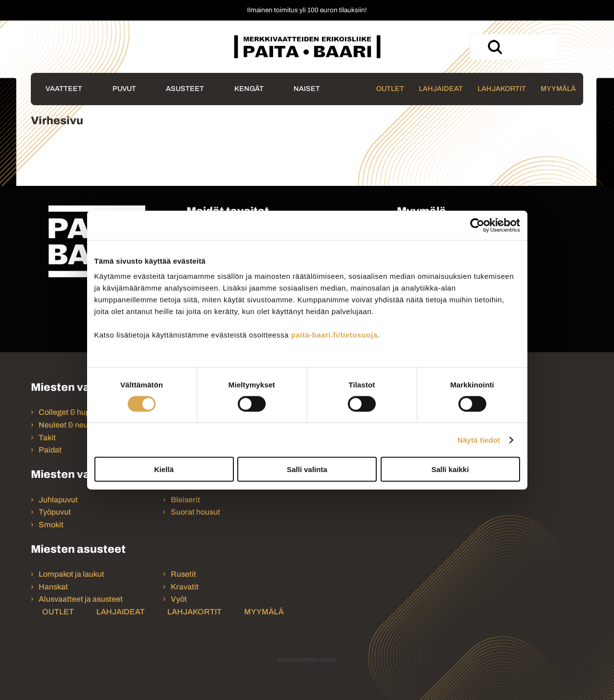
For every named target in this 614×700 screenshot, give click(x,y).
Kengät (249, 89)
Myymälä (558, 89)
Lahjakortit (502, 89)
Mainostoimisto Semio (307, 659)
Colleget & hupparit (72, 412)
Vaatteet (64, 89)
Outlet (390, 89)
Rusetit (183, 574)
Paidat (50, 450)
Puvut (124, 89)
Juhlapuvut (58, 500)
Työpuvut (55, 512)
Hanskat (53, 587)
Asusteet (185, 89)
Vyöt (179, 599)
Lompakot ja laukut (71, 574)
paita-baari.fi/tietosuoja (334, 335)
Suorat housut (195, 512)
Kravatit (185, 587)
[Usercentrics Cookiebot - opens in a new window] (477, 225)
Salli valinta (307, 469)
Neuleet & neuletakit (74, 425)
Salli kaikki (450, 469)
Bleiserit (185, 500)
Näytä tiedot (479, 440)
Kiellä (164, 469)
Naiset (307, 89)
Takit (47, 438)
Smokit (51, 525)
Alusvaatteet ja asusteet (81, 599)
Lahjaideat (441, 89)
